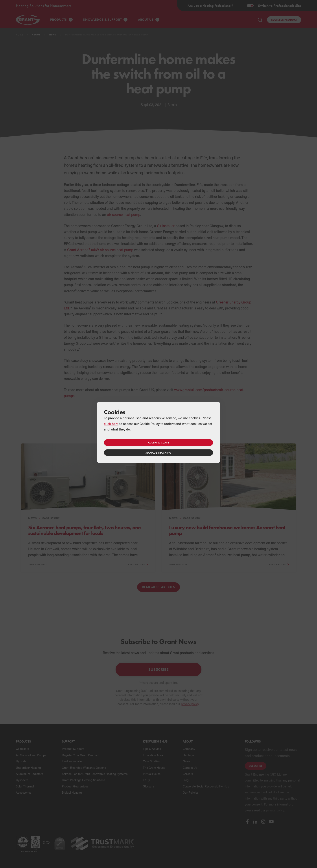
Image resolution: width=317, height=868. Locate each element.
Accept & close (158, 442)
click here (111, 424)
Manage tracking (158, 453)
